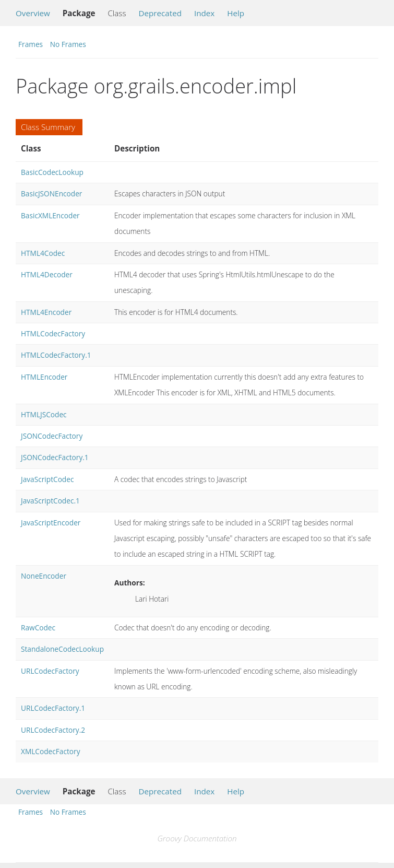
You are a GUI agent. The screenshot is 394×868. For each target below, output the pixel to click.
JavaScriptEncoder (51, 523)
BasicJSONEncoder (51, 193)
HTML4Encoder (46, 312)
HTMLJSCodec (44, 414)
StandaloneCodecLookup (62, 649)
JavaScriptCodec (47, 479)
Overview (33, 13)
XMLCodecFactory (51, 751)
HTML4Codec (43, 253)
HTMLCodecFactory (53, 333)
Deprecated (160, 13)
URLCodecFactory (50, 671)
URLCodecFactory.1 (53, 708)
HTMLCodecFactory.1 (56, 355)
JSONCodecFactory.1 (55, 457)
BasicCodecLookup (52, 172)
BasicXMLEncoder (50, 215)
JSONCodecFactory (52, 436)
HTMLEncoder (44, 377)
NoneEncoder (44, 576)
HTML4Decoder (47, 274)
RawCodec (38, 627)
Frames (31, 44)
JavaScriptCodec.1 (50, 501)
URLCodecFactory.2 (53, 730)
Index (204, 13)
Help (236, 13)
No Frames (68, 44)
